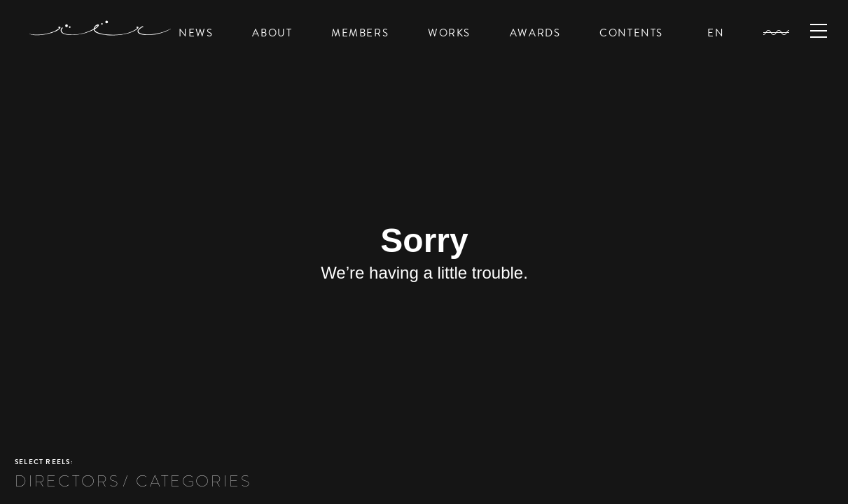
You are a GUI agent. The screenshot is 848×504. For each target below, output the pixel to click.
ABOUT (272, 33)
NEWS (196, 33)
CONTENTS (631, 33)
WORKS (449, 33)
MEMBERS (360, 33)
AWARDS (535, 33)
